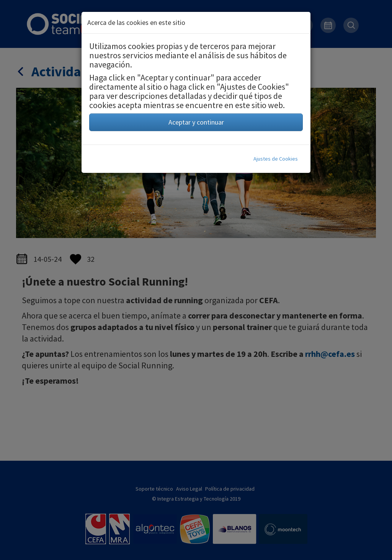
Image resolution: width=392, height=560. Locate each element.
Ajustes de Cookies (276, 159)
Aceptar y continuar (196, 122)
